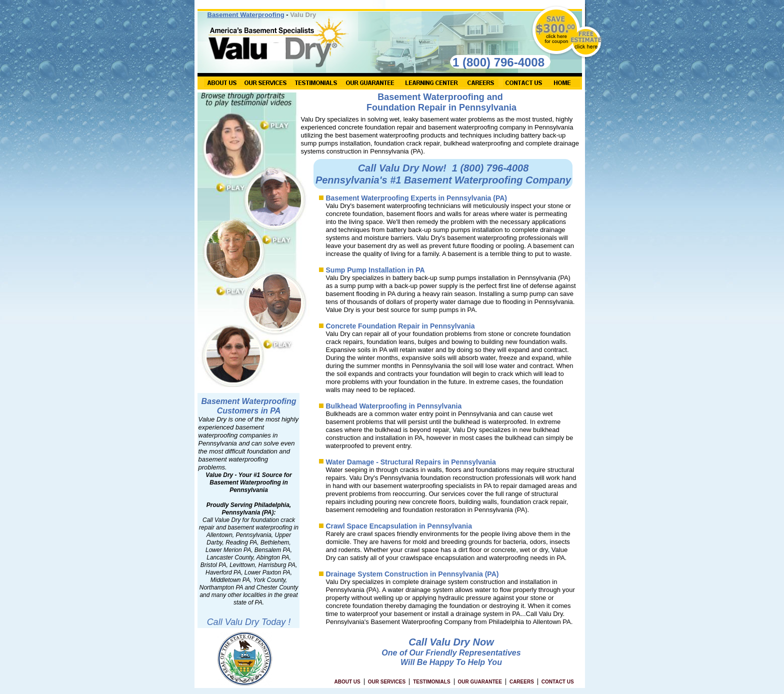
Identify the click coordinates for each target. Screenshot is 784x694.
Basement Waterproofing (246, 15)
